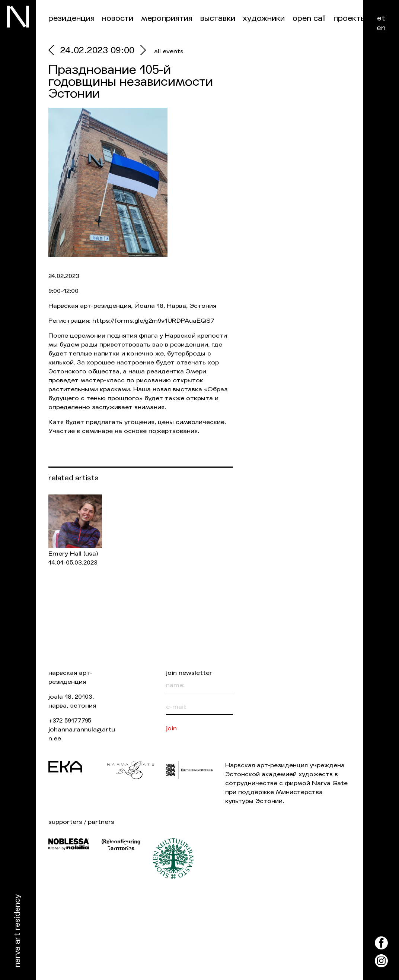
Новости (118, 18)
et (381, 18)
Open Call (309, 18)
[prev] (54, 51)
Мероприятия (167, 18)
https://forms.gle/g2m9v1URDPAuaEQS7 (153, 321)
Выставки (218, 18)
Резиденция (71, 18)
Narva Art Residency (17, 931)
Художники (264, 18)
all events (169, 51)
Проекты (350, 18)
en (381, 28)
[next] (141, 51)
